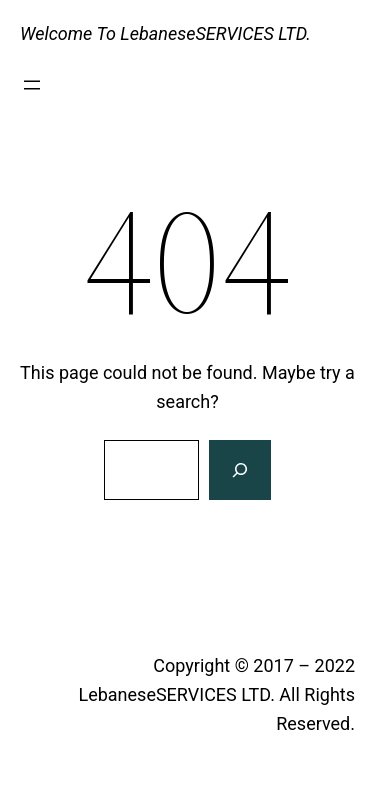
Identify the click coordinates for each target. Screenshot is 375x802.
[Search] (240, 470)
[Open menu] (32, 85)
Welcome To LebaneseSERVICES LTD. (165, 33)
